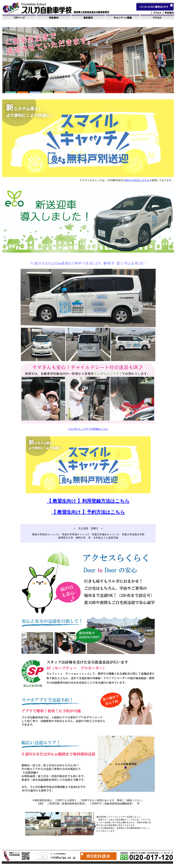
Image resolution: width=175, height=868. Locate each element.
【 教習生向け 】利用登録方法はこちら (88, 501)
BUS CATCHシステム (137, 180)
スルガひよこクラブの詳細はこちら (88, 429)
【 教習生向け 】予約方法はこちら (88, 512)
